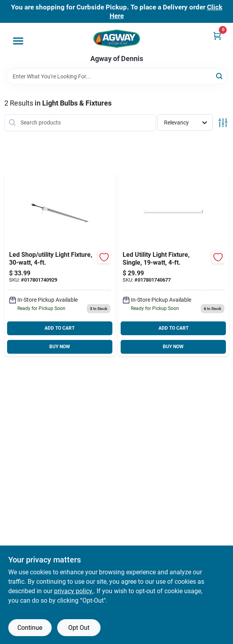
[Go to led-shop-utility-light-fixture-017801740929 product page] (60, 265)
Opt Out (79, 628)
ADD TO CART (60, 328)
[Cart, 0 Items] (217, 36)
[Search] (220, 76)
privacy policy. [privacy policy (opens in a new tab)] (74, 591)
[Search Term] (117, 76)
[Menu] (18, 41)
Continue (30, 628)
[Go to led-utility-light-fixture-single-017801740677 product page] (173, 265)
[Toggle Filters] (223, 123)
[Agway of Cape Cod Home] (117, 39)
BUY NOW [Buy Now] (60, 347)
